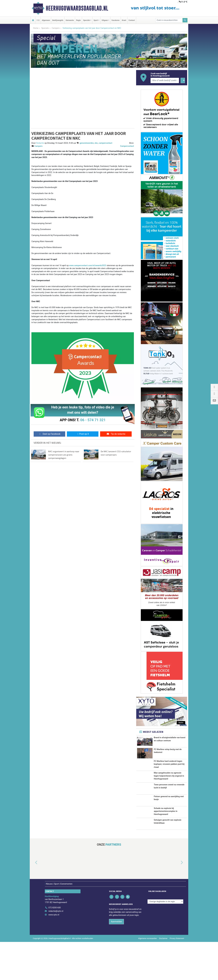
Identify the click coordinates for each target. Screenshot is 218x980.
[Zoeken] (185, 20)
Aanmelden (116, 956)
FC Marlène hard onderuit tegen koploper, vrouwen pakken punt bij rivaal (169, 764)
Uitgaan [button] (105, 20)
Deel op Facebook (49, 434)
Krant (124, 20)
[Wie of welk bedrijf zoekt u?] (165, 80)
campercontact (105, 143)
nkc (96, 143)
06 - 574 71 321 (93, 420)
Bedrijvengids (58, 20)
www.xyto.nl (54, 949)
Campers (56, 28)
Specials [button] (87, 20)
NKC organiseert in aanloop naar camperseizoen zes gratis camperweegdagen (64, 455)
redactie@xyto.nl (56, 946)
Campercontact (127, 146)
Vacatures (116, 20)
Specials (45, 28)
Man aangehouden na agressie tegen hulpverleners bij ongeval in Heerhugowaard (169, 787)
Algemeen (46, 20)
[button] (33, 897)
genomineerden (87, 143)
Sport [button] (96, 20)
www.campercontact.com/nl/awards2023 (87, 265)
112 (38, 20)
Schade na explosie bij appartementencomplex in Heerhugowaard (166, 839)
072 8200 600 (54, 942)
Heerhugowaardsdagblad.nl (77, 8)
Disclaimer (163, 973)
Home (36, 28)
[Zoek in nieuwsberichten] (169, 20)
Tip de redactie (116, 434)
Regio (78, 20)
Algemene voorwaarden (148, 973)
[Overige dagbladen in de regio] (165, 936)
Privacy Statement (177, 973)
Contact (132, 20)
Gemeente (70, 20)
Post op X (83, 434)
